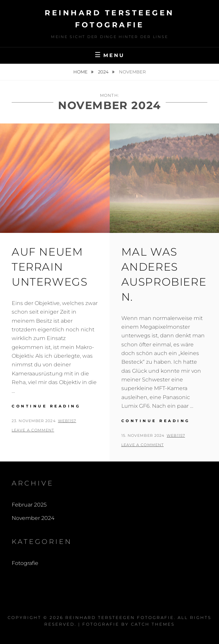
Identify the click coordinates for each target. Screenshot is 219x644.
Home (81, 72)
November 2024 (33, 518)
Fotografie (25, 563)
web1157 (67, 421)
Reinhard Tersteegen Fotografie (120, 617)
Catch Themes (153, 624)
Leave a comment (33, 430)
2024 (104, 72)
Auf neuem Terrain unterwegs (49, 267)
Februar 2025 (29, 505)
